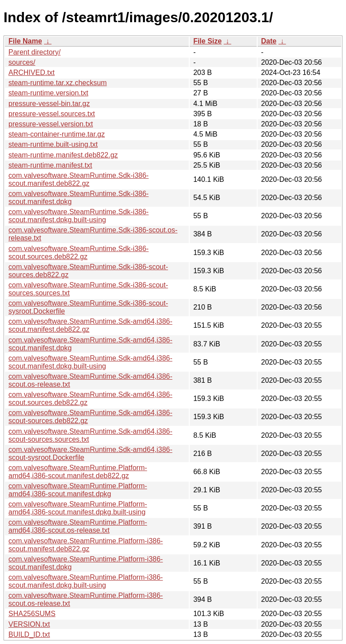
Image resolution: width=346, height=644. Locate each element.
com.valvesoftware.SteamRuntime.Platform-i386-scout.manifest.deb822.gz (86, 545)
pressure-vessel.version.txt (51, 124)
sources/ (22, 62)
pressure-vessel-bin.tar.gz (49, 104)
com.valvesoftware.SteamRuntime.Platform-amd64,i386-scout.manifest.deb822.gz (78, 472)
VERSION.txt (29, 624)
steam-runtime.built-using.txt (53, 144)
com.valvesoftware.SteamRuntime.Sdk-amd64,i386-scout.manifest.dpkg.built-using (90, 362)
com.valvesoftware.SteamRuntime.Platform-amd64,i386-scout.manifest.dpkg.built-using (78, 508)
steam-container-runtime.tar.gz (57, 134)
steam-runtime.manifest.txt (50, 165)
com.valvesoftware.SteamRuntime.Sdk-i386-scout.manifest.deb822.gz (79, 179)
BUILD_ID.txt (29, 634)
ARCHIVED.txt (32, 73)
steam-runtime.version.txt (48, 93)
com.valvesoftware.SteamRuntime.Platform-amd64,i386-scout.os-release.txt (78, 526)
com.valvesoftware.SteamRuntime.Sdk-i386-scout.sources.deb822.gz (79, 253)
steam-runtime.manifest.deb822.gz (63, 155)
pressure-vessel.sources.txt (52, 114)
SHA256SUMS (32, 614)
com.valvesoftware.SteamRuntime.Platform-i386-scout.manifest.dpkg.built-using (86, 581)
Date (269, 41)
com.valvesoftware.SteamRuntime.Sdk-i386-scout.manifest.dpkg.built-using (79, 216)
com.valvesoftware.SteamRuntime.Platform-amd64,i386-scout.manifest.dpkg (78, 490)
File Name (25, 41)
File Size (207, 41)
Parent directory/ (34, 52)
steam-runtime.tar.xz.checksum (58, 83)
